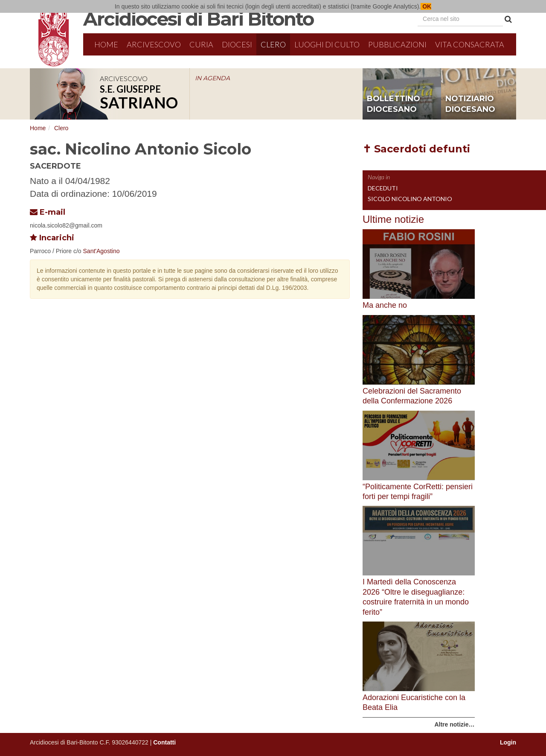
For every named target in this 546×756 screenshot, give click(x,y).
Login (508, 742)
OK (426, 6)
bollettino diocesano (394, 104)
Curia (201, 44)
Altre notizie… (454, 724)
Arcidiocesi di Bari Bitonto (198, 19)
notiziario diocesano (470, 104)
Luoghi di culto (327, 44)
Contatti (164, 742)
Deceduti (383, 188)
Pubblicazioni (397, 44)
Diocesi (237, 44)
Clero (273, 44)
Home (106, 44)
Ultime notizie (393, 219)
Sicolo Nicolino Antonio (410, 199)
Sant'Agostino (102, 251)
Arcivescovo (154, 44)
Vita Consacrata (470, 44)
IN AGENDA (212, 78)
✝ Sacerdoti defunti (416, 149)
